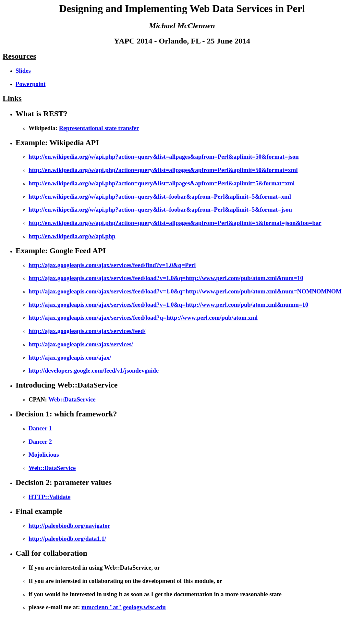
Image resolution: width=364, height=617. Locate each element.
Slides (23, 71)
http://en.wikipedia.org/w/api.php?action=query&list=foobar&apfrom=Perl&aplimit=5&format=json (160, 210)
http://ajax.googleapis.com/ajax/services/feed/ (87, 331)
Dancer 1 (40, 428)
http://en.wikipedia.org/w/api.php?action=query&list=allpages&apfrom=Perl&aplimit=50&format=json (164, 157)
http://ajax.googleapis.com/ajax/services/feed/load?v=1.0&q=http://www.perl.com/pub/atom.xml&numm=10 (168, 305)
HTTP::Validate (49, 497)
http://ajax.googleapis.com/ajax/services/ (81, 344)
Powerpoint (30, 84)
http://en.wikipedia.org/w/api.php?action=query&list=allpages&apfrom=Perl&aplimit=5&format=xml (162, 183)
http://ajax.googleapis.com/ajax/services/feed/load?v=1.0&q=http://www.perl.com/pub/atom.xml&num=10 (166, 278)
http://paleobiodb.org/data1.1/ (67, 539)
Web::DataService (72, 399)
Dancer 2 (40, 442)
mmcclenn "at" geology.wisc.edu (124, 607)
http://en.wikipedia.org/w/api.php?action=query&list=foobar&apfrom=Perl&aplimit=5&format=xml (160, 197)
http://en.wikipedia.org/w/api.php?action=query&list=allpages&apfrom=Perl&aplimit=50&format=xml (163, 170)
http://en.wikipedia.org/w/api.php (72, 236)
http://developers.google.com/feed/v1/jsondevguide (94, 370)
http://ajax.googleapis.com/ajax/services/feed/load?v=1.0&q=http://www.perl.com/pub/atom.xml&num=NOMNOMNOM (185, 291)
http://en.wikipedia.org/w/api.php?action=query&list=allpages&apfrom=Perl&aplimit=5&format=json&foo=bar (175, 223)
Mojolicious (44, 455)
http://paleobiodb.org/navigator (69, 526)
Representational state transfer (99, 128)
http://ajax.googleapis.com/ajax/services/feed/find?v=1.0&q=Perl (112, 265)
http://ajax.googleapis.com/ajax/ (70, 358)
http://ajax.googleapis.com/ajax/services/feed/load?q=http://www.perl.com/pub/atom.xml (143, 318)
